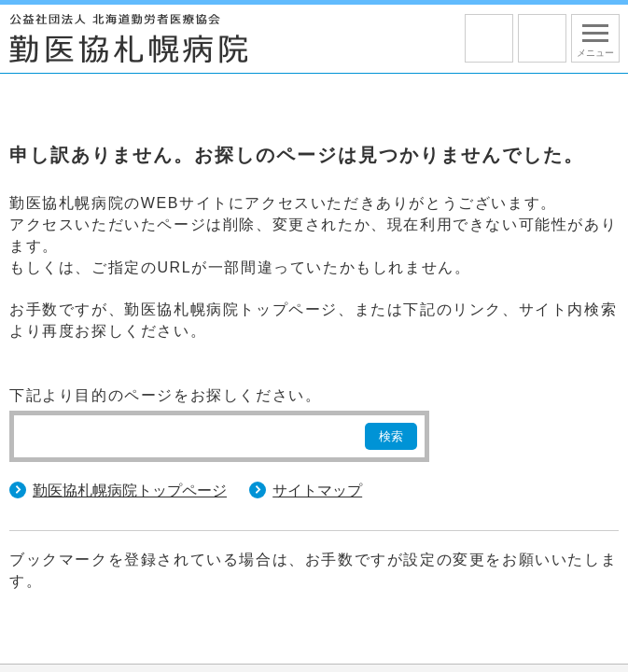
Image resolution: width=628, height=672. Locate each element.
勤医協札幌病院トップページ (130, 490)
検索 (391, 436)
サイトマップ (317, 490)
